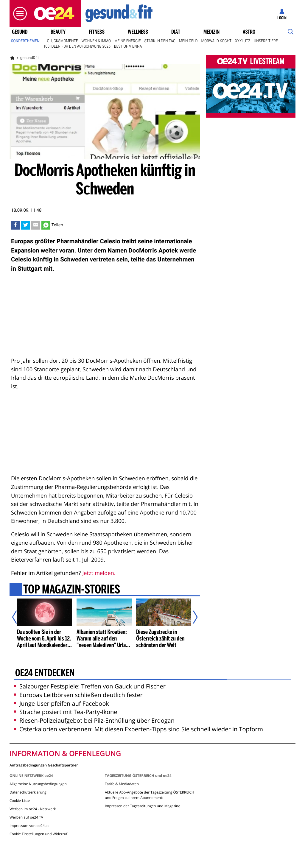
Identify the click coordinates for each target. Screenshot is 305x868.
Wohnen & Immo (96, 41)
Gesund (20, 32)
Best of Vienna (128, 46)
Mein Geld (188, 41)
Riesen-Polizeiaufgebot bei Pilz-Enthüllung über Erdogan (94, 720)
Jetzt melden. (99, 573)
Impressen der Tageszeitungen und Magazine (143, 806)
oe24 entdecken (45, 673)
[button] (18, 14)
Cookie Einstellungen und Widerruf (38, 834)
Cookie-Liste (20, 801)
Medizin (211, 32)
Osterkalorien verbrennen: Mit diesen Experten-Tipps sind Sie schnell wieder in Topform (139, 729)
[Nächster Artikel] (191, 617)
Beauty (58, 32)
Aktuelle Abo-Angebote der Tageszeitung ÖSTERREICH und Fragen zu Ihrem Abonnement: (150, 795)
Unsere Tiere (266, 41)
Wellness (138, 32)
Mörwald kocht (217, 41)
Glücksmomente (63, 41)
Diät (176, 32)
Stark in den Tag (160, 41)
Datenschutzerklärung (28, 792)
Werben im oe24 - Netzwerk (33, 809)
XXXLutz (243, 41)
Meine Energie (128, 41)
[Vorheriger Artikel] (19, 617)
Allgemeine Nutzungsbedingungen (38, 784)
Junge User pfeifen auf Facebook (62, 703)
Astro (249, 32)
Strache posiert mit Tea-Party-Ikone (66, 712)
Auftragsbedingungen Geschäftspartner (44, 765)
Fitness (97, 32)
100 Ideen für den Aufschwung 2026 (77, 46)
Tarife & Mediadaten (122, 784)
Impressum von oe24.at (29, 826)
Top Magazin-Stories (72, 590)
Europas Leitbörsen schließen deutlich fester (78, 695)
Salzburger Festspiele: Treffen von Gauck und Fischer (90, 686)
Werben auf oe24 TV (26, 817)
